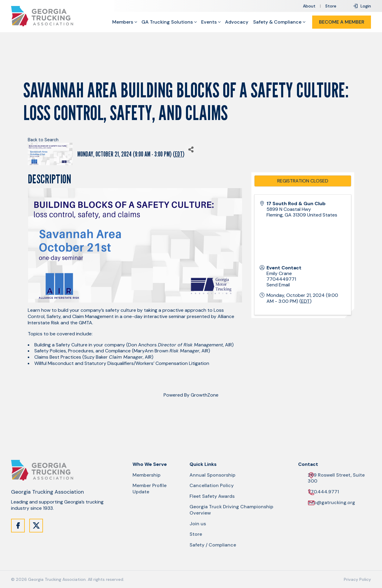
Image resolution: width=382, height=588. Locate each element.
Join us (198, 524)
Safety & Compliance (277, 22)
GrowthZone (205, 395)
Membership (147, 475)
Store (331, 6)
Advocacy (237, 22)
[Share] (191, 149)
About (309, 6)
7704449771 (281, 279)
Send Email (278, 285)
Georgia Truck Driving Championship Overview (231, 510)
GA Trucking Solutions (167, 22)
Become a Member (342, 22)
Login (362, 6)
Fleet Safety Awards (212, 496)
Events (209, 22)
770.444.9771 (323, 492)
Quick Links (203, 464)
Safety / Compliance (213, 545)
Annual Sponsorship (212, 475)
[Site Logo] (42, 16)
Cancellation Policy (212, 486)
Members (123, 22)
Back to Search (43, 140)
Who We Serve (150, 464)
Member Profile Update (150, 489)
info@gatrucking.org (331, 503)
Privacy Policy (357, 579)
